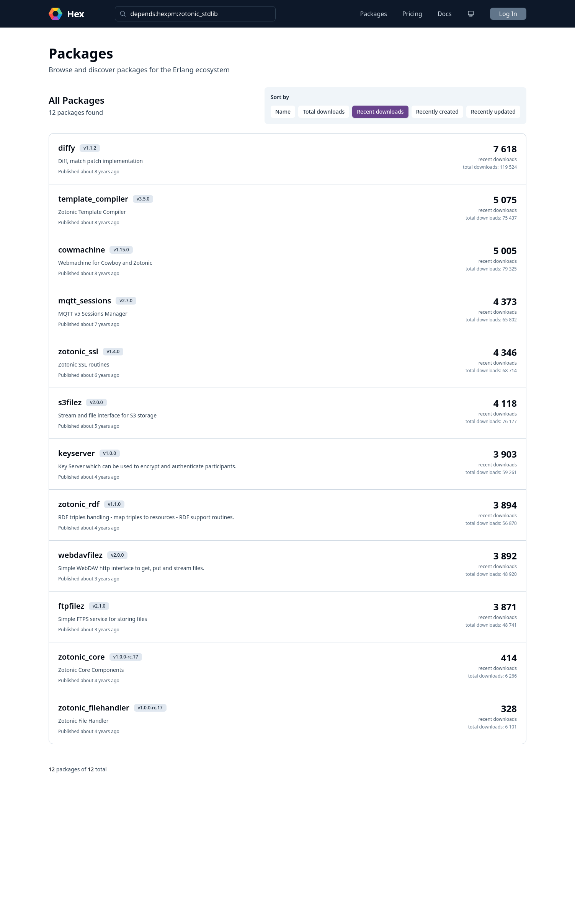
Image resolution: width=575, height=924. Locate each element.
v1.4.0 (113, 351)
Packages (374, 14)
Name (283, 112)
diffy (67, 148)
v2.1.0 (99, 606)
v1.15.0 (121, 250)
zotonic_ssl (78, 351)
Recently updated (493, 112)
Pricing (412, 14)
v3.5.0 (143, 199)
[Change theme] (471, 14)
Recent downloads (380, 112)
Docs (445, 14)
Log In (508, 14)
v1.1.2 (90, 148)
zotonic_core (82, 657)
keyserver (77, 453)
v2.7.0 (126, 301)
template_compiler (93, 199)
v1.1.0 (114, 504)
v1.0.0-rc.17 (126, 657)
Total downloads (324, 112)
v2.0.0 (96, 402)
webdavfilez (80, 555)
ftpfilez (71, 606)
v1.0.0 (110, 453)
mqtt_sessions (85, 301)
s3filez (70, 402)
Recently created (437, 112)
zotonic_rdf (79, 504)
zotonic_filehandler (94, 708)
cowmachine (82, 250)
